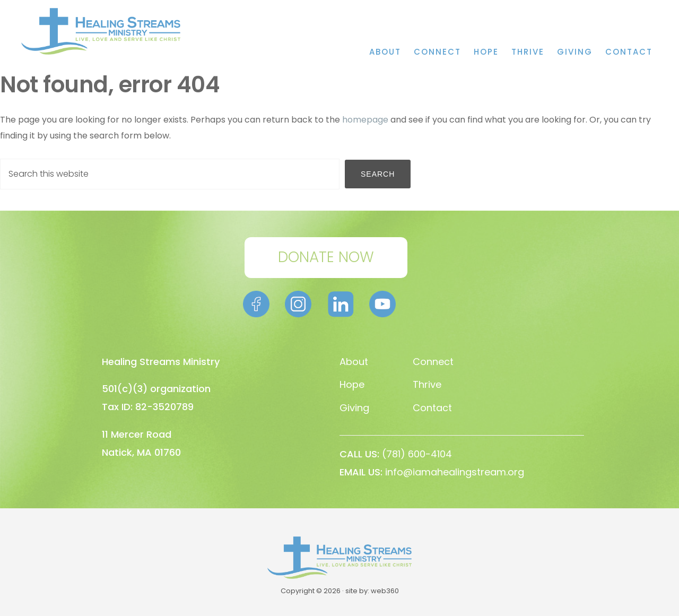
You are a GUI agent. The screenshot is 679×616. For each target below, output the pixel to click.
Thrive (427, 384)
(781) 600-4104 (417, 454)
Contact (432, 408)
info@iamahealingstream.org (455, 472)
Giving (354, 408)
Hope (352, 384)
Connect (433, 362)
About (354, 362)
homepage (365, 120)
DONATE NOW (326, 257)
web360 (385, 591)
